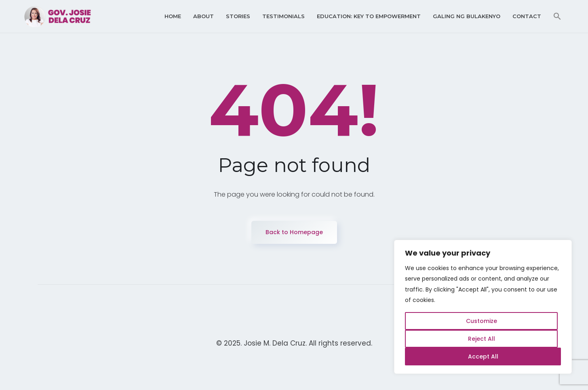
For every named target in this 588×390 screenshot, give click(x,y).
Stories (238, 16)
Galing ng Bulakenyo (467, 16)
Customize (482, 321)
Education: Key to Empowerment (369, 16)
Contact (527, 16)
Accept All (483, 356)
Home (173, 16)
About (203, 16)
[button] (557, 16)
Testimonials (283, 16)
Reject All (482, 339)
